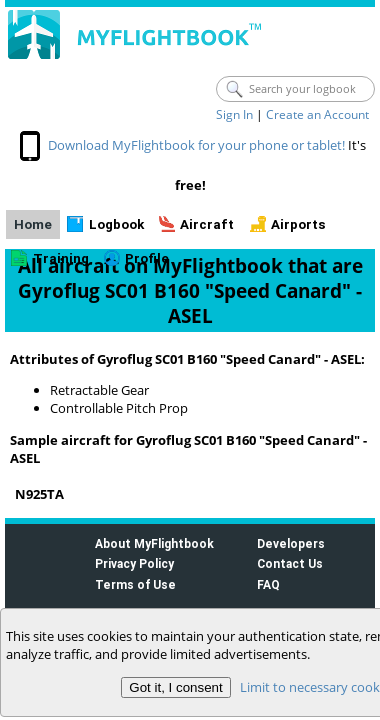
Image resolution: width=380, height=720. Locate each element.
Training (61, 258)
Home (33, 224)
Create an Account (317, 114)
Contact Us (290, 563)
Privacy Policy (134, 563)
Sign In (234, 114)
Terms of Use (135, 584)
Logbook (116, 224)
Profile (147, 258)
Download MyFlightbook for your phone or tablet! (196, 145)
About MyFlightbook (154, 543)
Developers (291, 543)
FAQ (268, 584)
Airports (298, 224)
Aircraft (207, 224)
